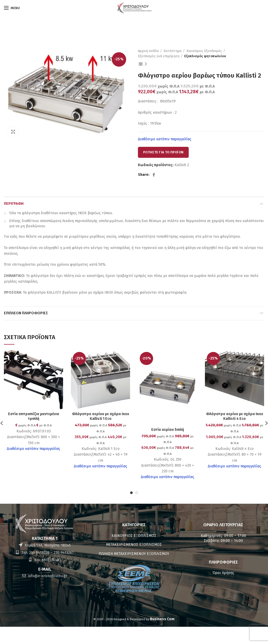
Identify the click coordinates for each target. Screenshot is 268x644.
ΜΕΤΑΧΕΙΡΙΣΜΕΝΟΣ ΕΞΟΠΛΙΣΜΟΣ (134, 545)
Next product (146, 64)
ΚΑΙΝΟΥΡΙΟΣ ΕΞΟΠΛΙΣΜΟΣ (134, 536)
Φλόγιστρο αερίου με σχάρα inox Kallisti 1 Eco (100, 416)
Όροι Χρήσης (223, 573)
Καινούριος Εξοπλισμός (204, 51)
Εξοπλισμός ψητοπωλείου (205, 56)
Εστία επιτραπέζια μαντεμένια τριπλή (34, 416)
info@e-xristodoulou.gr (47, 576)
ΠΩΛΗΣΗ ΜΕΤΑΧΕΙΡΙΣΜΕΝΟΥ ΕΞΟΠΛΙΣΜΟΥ (134, 554)
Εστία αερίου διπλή (168, 430)
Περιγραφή (14, 204)
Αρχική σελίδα (148, 51)
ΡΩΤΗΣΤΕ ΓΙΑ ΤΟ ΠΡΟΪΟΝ (163, 152)
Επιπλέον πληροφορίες (26, 313)
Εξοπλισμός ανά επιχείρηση (159, 56)
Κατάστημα (173, 51)
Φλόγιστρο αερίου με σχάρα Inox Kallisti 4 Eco (234, 416)
